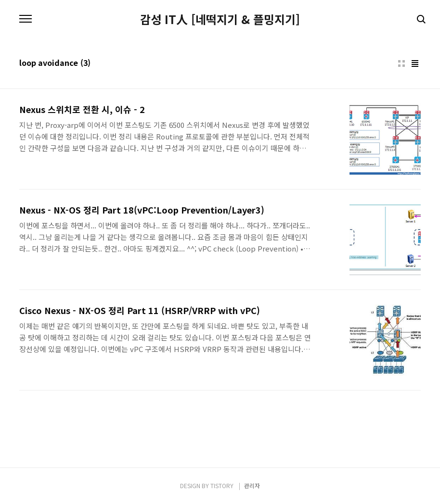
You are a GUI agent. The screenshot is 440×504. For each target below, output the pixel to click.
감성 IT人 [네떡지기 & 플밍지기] (220, 19)
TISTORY (222, 485)
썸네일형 (401, 63)
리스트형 (415, 63)
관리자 (252, 485)
